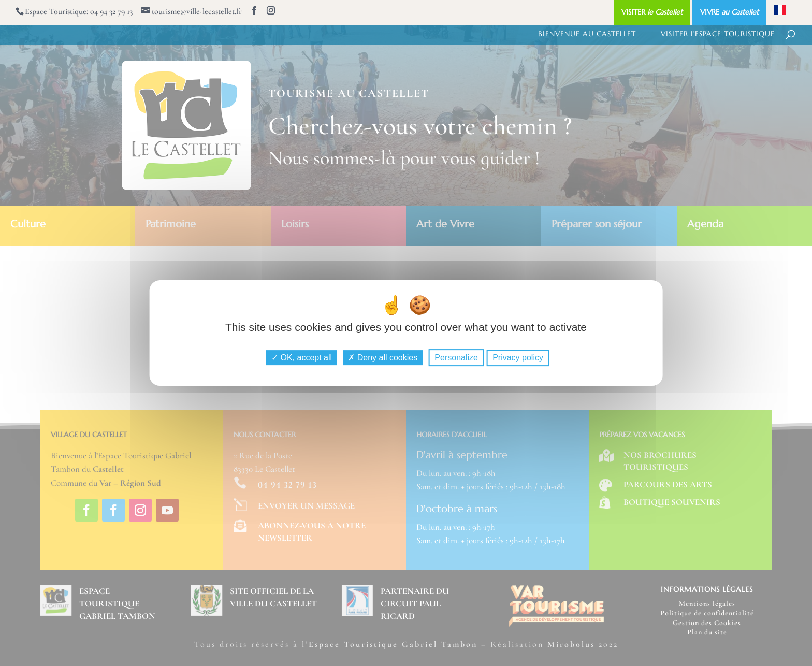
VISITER (652, 12)
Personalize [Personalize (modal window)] (456, 358)
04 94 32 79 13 (111, 11)
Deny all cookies (383, 358)
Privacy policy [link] (518, 358)
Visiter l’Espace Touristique (718, 34)
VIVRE (729, 12)
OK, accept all (302, 358)
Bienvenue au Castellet (587, 34)
